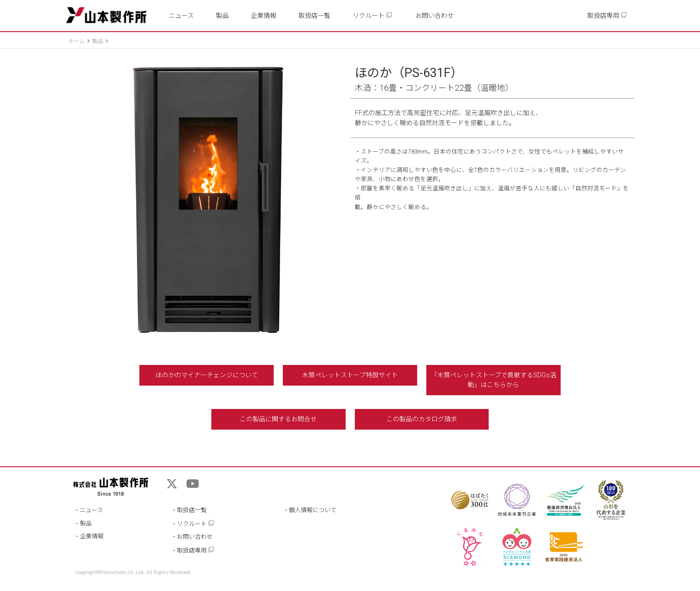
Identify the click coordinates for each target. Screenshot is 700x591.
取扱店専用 (607, 15)
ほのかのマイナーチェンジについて (207, 375)
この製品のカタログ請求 (422, 419)
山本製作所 (106, 15)
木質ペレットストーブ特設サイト (350, 375)
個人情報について (313, 510)
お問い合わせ (435, 16)
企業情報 (264, 16)
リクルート (372, 15)
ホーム (77, 41)
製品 (222, 16)
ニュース (181, 16)
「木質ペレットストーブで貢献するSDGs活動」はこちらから (493, 380)
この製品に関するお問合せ (278, 419)
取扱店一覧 (314, 16)
